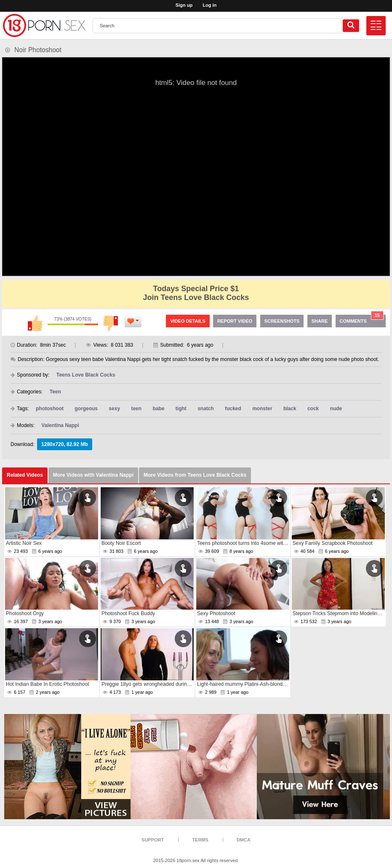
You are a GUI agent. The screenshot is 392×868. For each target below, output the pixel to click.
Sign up (184, 5)
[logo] (44, 25)
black (290, 409)
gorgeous (86, 409)
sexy (114, 409)
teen (136, 409)
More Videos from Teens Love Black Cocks (195, 475)
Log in (209, 5)
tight (181, 409)
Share (320, 321)
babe (158, 409)
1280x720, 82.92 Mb (65, 444)
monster (262, 409)
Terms (200, 840)
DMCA (244, 840)
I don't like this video (111, 323)
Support (153, 840)
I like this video (35, 323)
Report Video (235, 321)
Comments (362, 319)
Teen (55, 392)
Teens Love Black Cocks (86, 375)
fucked (233, 409)
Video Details (188, 321)
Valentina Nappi (60, 425)
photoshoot (50, 409)
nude (336, 409)
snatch (206, 409)
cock (313, 409)
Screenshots (282, 321)
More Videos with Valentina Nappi (93, 475)
